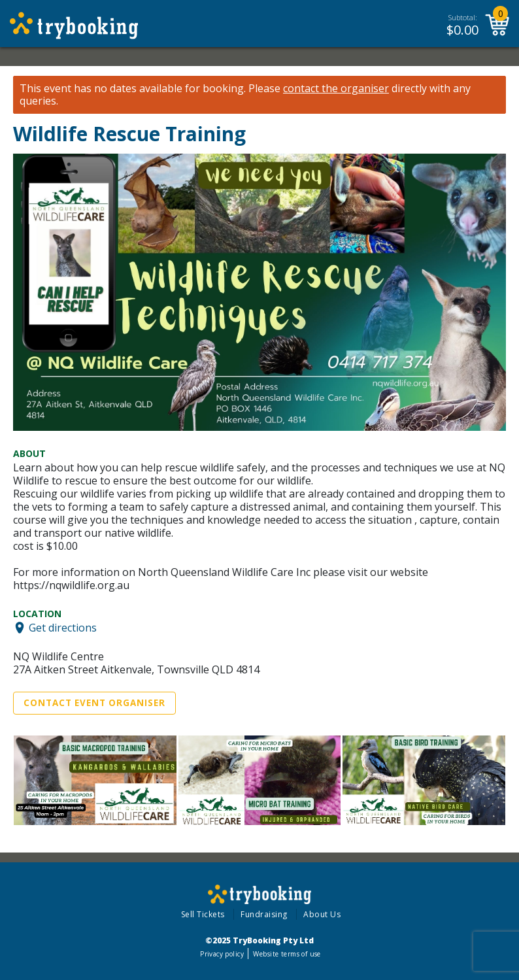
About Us (322, 914)
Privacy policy (222, 954)
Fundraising (264, 914)
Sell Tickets (203, 914)
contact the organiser (336, 89)
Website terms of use (287, 954)
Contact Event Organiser (94, 703)
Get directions (63, 628)
